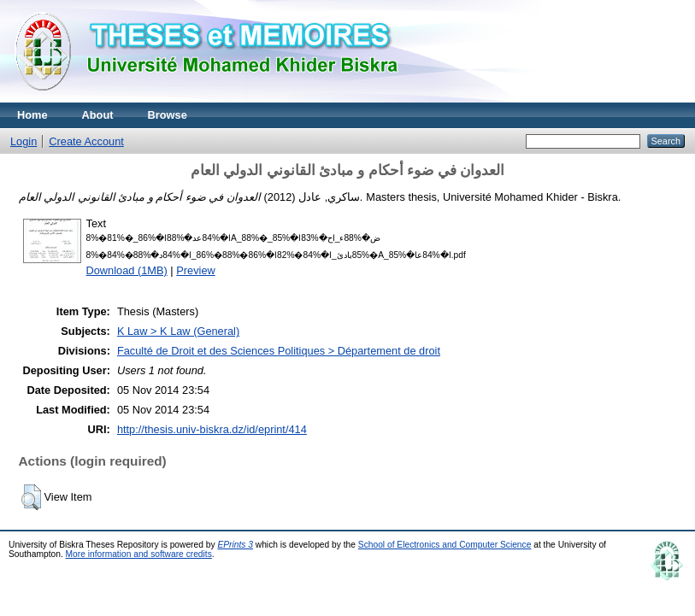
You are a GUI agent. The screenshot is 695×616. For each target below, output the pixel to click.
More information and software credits (139, 554)
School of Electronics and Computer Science (445, 545)
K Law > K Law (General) (178, 331)
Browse (168, 115)
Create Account (86, 141)
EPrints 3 (235, 545)
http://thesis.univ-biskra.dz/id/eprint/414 (212, 429)
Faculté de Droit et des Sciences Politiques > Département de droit (279, 351)
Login (24, 141)
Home (32, 115)
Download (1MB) (127, 270)
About (98, 115)
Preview (196, 270)
